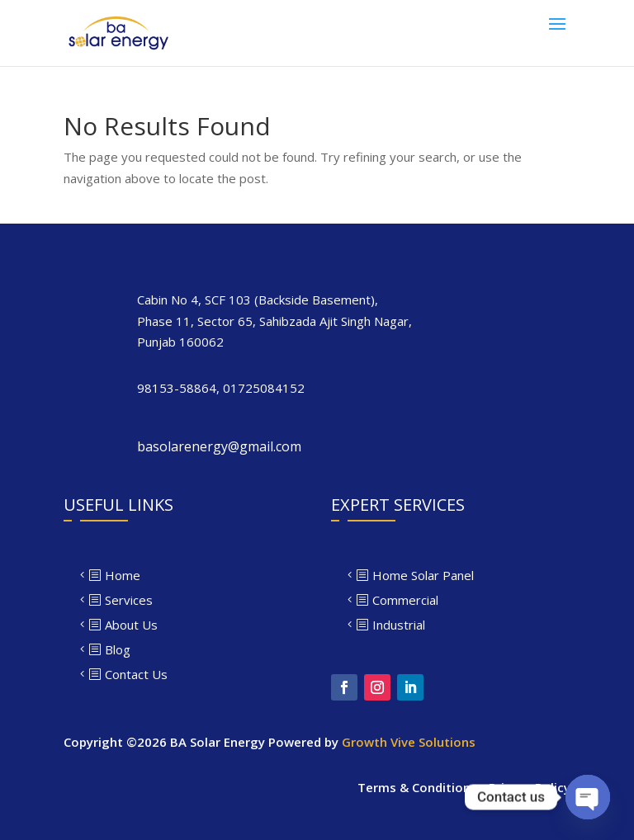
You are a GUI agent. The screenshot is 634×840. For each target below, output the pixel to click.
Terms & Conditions (417, 787)
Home (123, 575)
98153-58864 (177, 388)
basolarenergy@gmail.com (219, 446)
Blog (118, 649)
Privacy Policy (530, 787)
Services (129, 600)
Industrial (399, 625)
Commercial (405, 600)
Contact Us (136, 674)
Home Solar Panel (423, 575)
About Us (131, 625)
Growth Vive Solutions (409, 742)
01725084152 (264, 388)
